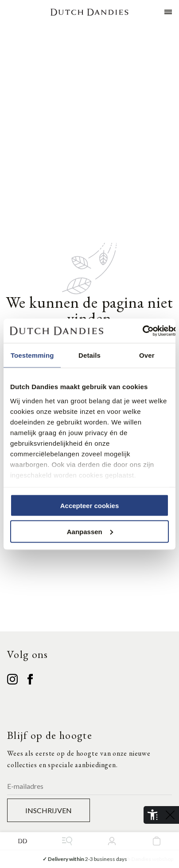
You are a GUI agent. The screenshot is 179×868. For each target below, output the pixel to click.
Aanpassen (90, 531)
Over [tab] (147, 355)
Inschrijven (49, 810)
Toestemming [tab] (32, 355)
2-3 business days (90, 859)
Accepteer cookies (90, 506)
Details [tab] (89, 355)
